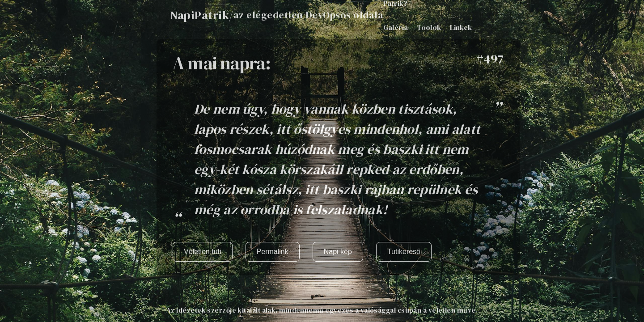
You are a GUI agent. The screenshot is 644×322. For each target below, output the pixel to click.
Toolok (429, 27)
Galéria (396, 27)
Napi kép (338, 252)
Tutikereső (404, 252)
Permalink (273, 252)
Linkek (461, 27)
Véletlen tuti (203, 252)
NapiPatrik (199, 15)
